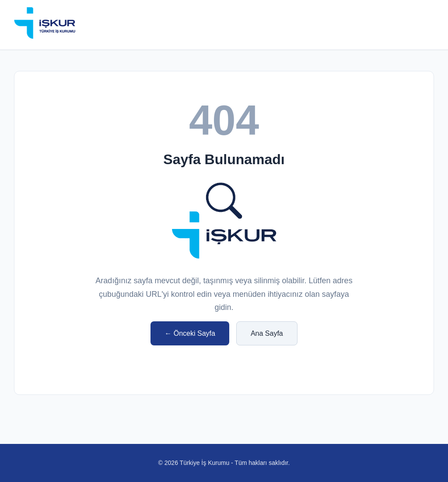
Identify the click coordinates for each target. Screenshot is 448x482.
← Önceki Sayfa (190, 333)
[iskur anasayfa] (45, 25)
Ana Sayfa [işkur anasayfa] (267, 333)
